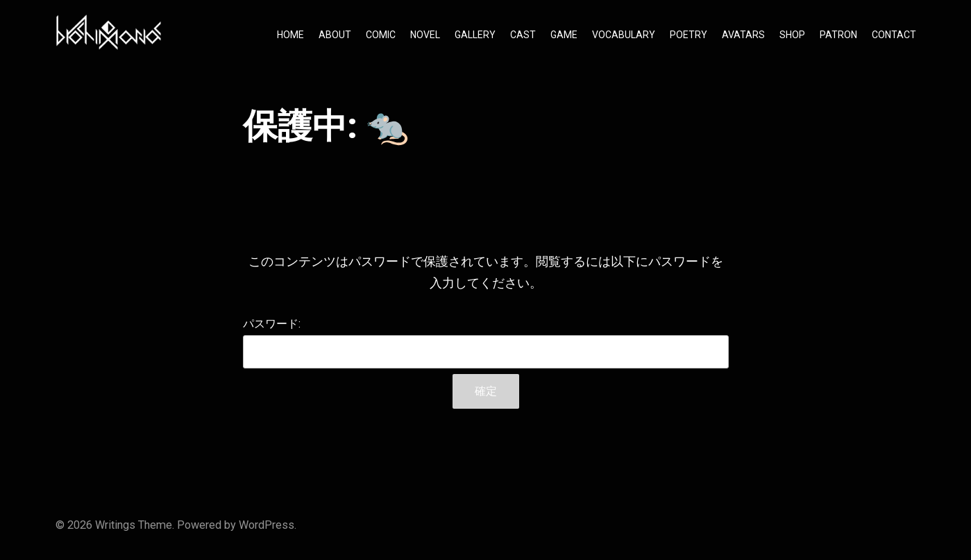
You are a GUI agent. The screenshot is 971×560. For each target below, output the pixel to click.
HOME (290, 35)
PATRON (838, 35)
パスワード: (486, 343)
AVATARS (743, 35)
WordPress (267, 525)
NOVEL (425, 35)
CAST (523, 35)
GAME (564, 35)
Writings (115, 525)
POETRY (689, 35)
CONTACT (894, 35)
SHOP (792, 35)
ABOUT (335, 35)
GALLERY (475, 35)
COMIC (381, 35)
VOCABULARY (624, 35)
